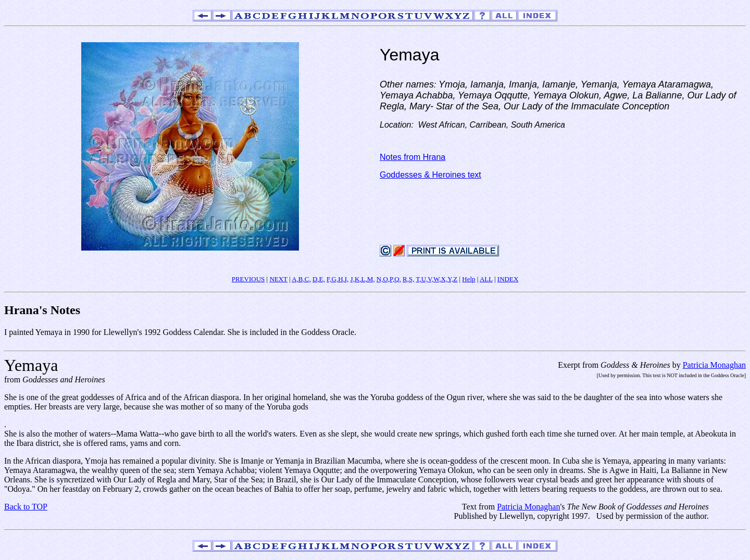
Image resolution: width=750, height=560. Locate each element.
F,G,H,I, (337, 279)
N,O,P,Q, (389, 279)
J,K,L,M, (363, 279)
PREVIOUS (248, 279)
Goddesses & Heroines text (430, 175)
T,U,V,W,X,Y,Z (436, 279)
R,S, (408, 279)
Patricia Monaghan (714, 365)
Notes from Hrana (413, 157)
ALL (486, 279)
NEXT (278, 279)
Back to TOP (26, 507)
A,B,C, (301, 279)
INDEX (508, 279)
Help (468, 279)
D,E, (319, 279)
